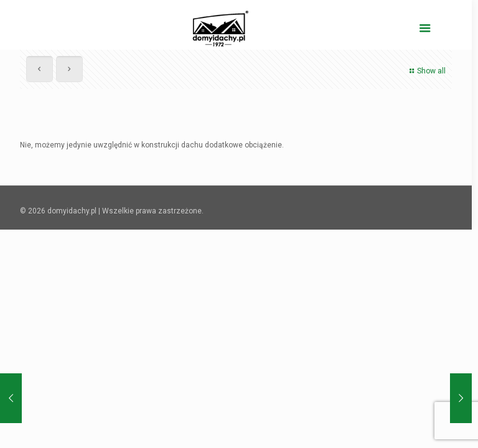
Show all (426, 71)
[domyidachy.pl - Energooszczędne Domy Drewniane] (221, 28)
